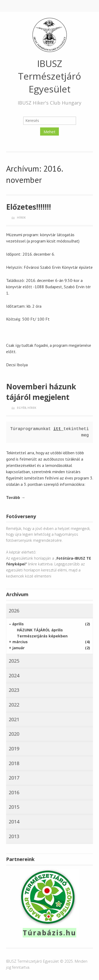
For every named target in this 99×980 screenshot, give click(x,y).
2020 (14, 734)
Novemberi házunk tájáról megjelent (41, 392)
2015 (14, 807)
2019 (14, 749)
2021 (14, 719)
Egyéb (22, 408)
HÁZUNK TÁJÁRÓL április (40, 630)
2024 (14, 675)
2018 (14, 763)
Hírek (21, 217)
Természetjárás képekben (42, 636)
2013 (14, 836)
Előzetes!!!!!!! (29, 207)
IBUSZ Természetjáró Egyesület (49, 76)
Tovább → (16, 497)
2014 (14, 822)
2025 (14, 661)
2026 (14, 611)
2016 (14, 792)
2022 (14, 705)
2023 (14, 690)
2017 (14, 778)
